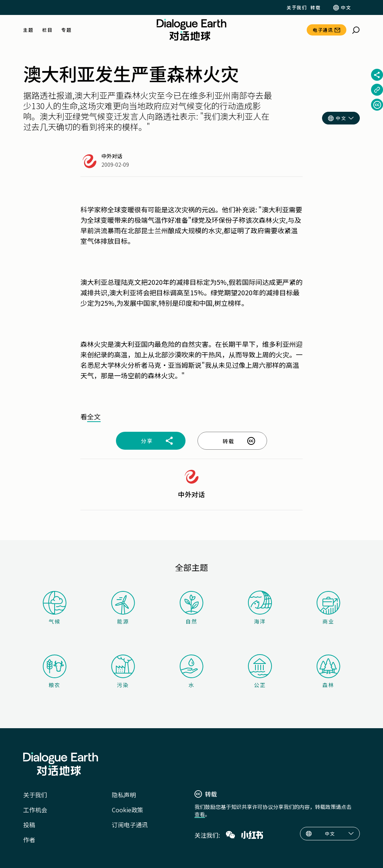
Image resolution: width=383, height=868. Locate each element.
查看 (200, 814)
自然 (191, 608)
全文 (94, 416)
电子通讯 (323, 30)
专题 (66, 30)
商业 (328, 608)
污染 (123, 672)
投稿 (29, 825)
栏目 (47, 30)
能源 (123, 608)
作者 (29, 840)
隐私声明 (124, 795)
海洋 (260, 608)
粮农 (55, 672)
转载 (315, 7)
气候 (55, 608)
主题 (28, 30)
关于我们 (297, 7)
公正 (260, 671)
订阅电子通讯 (130, 825)
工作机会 (35, 810)
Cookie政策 (128, 810)
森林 (328, 672)
